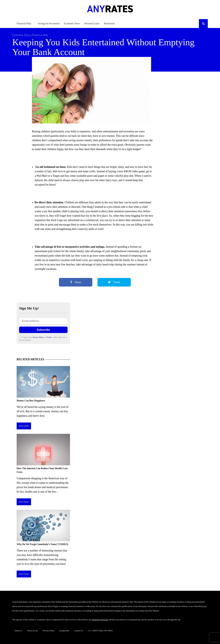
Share (76, 282)
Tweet (114, 282)
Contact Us (79, 631)
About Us (18, 631)
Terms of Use (32, 631)
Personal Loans (92, 23)
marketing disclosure (100, 620)
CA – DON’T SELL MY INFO (100, 631)
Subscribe (43, 330)
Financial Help (24, 23)
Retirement (109, 23)
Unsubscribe (64, 631)
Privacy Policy (38, 337)
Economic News (72, 23)
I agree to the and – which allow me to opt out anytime (43, 339)
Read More (24, 426)
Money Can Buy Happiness (31, 401)
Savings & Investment (49, 23)
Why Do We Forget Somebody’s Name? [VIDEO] (42, 544)
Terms (50, 337)
